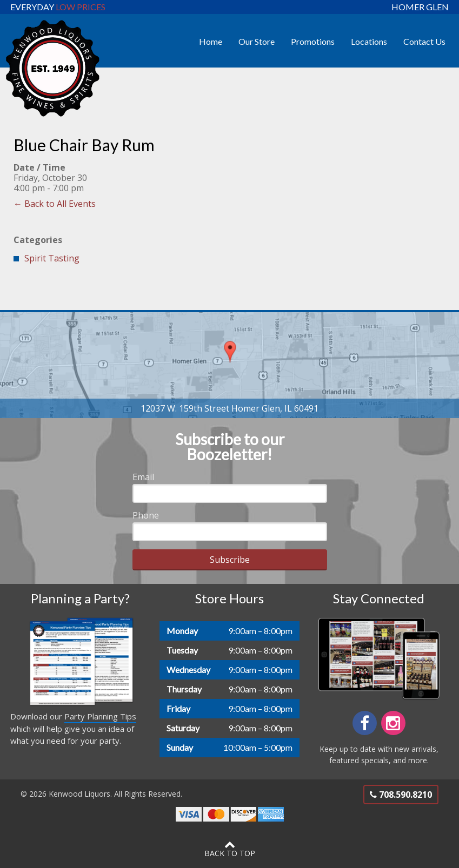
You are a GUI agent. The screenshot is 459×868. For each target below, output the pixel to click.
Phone (146, 515)
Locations (369, 41)
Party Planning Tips (100, 716)
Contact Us (424, 41)
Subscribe (230, 560)
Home (211, 41)
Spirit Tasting (52, 258)
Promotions (313, 41)
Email (143, 477)
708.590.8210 (401, 795)
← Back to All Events (55, 204)
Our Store (257, 41)
